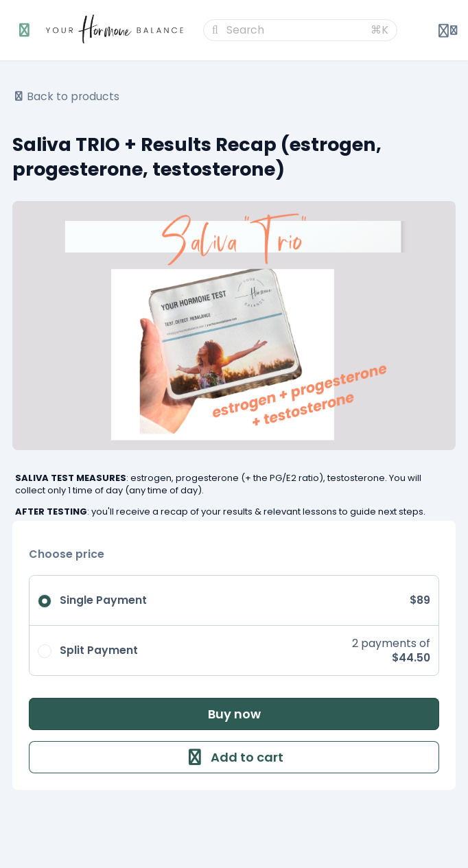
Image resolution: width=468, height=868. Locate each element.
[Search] (294, 30)
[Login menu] (448, 30)
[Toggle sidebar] (25, 30)
